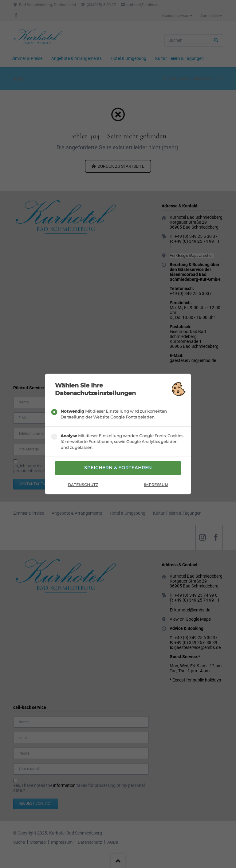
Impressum (156, 486)
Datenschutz (83, 486)
